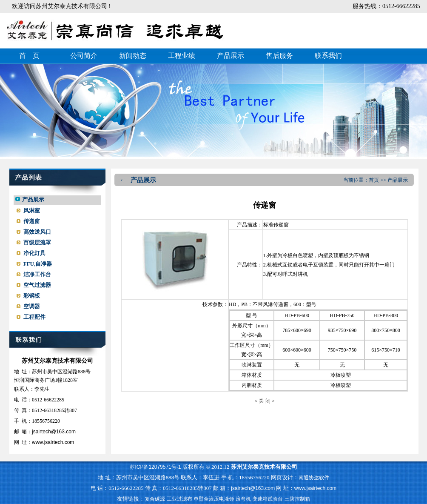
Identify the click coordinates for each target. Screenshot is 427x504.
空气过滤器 (37, 285)
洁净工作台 (37, 274)
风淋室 (32, 210)
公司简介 (84, 56)
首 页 (29, 56)
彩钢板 (32, 296)
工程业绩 (182, 56)
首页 (374, 180)
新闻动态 (133, 56)
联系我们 (328, 56)
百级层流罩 (37, 242)
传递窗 (32, 221)
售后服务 (279, 56)
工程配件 (34, 317)
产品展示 (231, 56)
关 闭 (264, 401)
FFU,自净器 (38, 264)
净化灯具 (34, 253)
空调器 (32, 306)
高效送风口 (37, 232)
